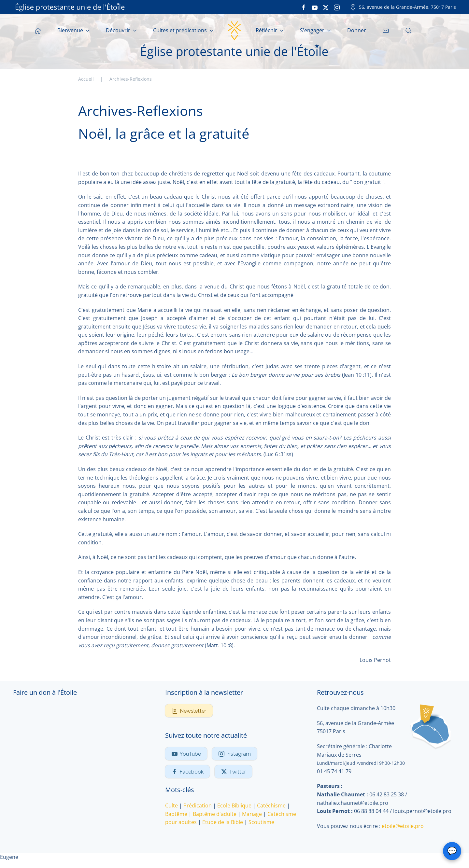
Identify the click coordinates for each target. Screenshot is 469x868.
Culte (171, 805)
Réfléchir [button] (270, 30)
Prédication (198, 805)
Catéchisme (271, 805)
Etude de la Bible (223, 822)
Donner (357, 30)
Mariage (252, 814)
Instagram (234, 754)
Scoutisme (261, 822)
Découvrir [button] (121, 30)
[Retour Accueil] (234, 31)
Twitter (233, 772)
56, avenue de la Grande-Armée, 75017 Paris (403, 7)
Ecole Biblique (234, 805)
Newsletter (189, 711)
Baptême (176, 814)
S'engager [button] (315, 30)
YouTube (186, 754)
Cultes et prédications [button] (183, 30)
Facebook (187, 772)
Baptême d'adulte (215, 814)
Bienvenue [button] (73, 30)
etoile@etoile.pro (403, 826)
